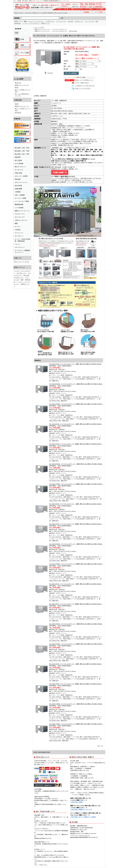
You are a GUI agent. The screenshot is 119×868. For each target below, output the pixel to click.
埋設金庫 (18, 179)
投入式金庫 (18, 160)
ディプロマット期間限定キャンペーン (23, 251)
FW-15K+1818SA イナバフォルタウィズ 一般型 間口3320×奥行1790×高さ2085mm (76, 464)
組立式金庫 (18, 186)
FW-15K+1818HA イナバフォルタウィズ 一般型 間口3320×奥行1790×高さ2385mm (76, 384)
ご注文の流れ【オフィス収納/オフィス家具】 (83, 817)
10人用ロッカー (50, 21)
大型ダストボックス (21, 220)
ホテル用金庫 (19, 163)
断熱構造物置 (19, 204)
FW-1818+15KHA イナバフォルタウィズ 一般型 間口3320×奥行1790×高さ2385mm (76, 704)
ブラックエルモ (90, 21)
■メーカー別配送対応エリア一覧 (22, 95)
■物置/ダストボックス (22, 85)
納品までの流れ (19, 13)
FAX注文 (65, 13)
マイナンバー (19, 233)
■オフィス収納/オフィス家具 (23, 91)
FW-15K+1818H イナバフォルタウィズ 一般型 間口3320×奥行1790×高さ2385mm (75, 364)
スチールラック (20, 247)
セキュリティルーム (21, 182)
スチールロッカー (61, 21)
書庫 (97, 21)
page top (100, 746)
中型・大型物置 (20, 195)
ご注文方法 (18, 100)
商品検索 (17, 18)
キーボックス (19, 170)
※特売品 (18, 230)
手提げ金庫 (18, 173)
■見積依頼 (18, 113)
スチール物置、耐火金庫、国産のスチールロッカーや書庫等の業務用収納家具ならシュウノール (41, 1)
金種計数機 (18, 189)
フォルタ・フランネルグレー (36, 21)
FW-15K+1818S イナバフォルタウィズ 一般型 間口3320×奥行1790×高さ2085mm (75, 424)
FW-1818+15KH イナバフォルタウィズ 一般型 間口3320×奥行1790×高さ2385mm (75, 664)
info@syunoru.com (85, 836)
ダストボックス (20, 217)
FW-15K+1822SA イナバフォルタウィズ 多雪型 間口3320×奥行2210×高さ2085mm (76, 644)
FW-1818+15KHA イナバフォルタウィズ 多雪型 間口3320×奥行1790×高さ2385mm (76, 724)
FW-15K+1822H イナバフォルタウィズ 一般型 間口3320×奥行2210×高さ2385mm (75, 504)
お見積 (53, 137)
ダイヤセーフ (19, 236)
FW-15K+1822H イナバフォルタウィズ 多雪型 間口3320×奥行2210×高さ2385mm (75, 524)
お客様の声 (35, 13)
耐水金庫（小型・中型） (23, 151)
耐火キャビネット (20, 167)
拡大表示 (48, 73)
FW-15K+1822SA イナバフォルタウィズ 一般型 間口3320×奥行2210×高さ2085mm (76, 624)
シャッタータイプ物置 (22, 201)
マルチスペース (20, 214)
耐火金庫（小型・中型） (23, 148)
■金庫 (17, 87)
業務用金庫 (18, 23)
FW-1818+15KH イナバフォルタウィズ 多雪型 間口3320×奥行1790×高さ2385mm (75, 684)
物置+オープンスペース (22, 211)
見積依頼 (50, 13)
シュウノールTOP (38, 27)
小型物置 (18, 192)
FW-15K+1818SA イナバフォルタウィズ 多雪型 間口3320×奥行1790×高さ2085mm (76, 484)
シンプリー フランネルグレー (31, 23)
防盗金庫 (18, 157)
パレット (18, 244)
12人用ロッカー (79, 21)
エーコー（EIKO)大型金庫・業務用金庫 (23, 240)
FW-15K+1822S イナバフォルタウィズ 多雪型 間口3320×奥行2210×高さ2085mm (75, 604)
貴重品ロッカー (46, 23)
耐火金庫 (71, 21)
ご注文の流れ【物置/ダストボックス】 (81, 810)
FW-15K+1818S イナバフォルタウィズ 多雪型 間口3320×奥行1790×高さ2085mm (75, 444)
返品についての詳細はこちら (84, 80)
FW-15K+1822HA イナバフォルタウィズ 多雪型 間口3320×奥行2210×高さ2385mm (76, 564)
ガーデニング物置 (20, 198)
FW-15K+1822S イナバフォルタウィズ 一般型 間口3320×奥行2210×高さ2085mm (75, 584)
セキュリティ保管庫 (21, 176)
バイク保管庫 (19, 208)
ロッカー (18, 226)
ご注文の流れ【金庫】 (77, 802)
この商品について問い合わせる (85, 86)
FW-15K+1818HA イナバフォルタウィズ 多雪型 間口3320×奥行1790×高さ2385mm (76, 404)
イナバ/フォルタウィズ (59, 29)
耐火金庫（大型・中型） (23, 154)
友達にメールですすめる (83, 89)
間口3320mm (73, 31)
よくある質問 (19, 79)
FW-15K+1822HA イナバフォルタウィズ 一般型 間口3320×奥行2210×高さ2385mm (76, 544)
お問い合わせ (58, 13)
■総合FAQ (18, 83)
